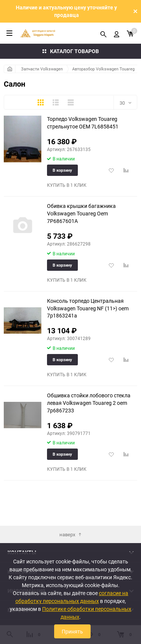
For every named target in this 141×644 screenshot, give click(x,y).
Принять (72, 631)
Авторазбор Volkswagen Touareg (103, 69)
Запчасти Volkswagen (42, 69)
